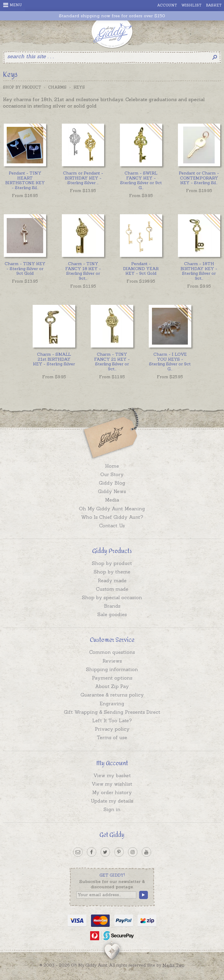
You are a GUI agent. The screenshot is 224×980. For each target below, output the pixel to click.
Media (112, 500)
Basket (214, 5)
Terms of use (112, 737)
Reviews (112, 661)
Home (112, 466)
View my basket (112, 775)
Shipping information (112, 669)
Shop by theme (112, 572)
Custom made (112, 589)
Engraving (112, 704)
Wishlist (191, 5)
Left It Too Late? (112, 720)
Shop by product (112, 563)
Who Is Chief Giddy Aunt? (112, 517)
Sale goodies (112, 614)
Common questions (112, 652)
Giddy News (112, 491)
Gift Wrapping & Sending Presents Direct (112, 712)
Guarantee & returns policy (112, 695)
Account (167, 5)
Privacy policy (112, 729)
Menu (13, 5)
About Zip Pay (112, 686)
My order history (112, 792)
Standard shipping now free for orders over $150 (112, 16)
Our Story (112, 474)
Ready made (112, 580)
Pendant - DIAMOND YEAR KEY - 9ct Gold (141, 269)
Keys (79, 87)
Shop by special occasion (112, 597)
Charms (57, 87)
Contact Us (112, 526)
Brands (112, 606)
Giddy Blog (112, 483)
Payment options (112, 678)
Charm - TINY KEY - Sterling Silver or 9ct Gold (25, 269)
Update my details (112, 801)
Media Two (173, 965)
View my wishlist (112, 784)
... (25, 180)
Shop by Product (22, 87)
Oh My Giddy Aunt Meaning (112, 509)
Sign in (112, 809)
